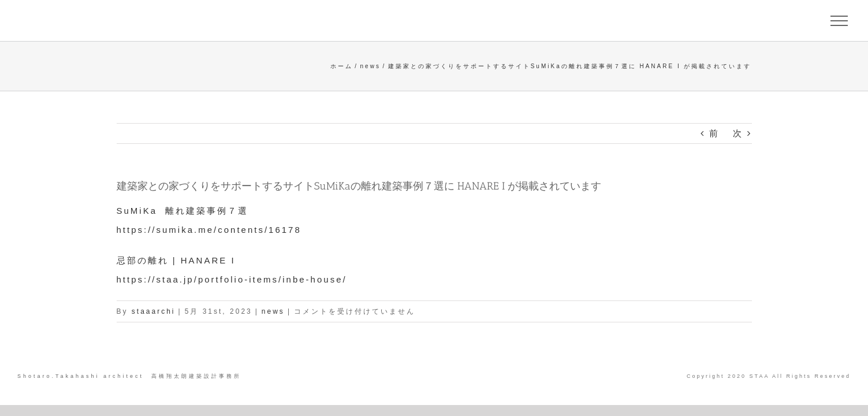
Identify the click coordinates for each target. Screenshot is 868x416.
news (273, 311)
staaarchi (154, 311)
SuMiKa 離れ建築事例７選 (183, 211)
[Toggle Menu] (839, 21)
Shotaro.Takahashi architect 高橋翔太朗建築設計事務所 (129, 376)
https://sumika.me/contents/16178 (209, 230)
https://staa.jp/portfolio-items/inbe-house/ (232, 279)
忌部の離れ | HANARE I (176, 260)
